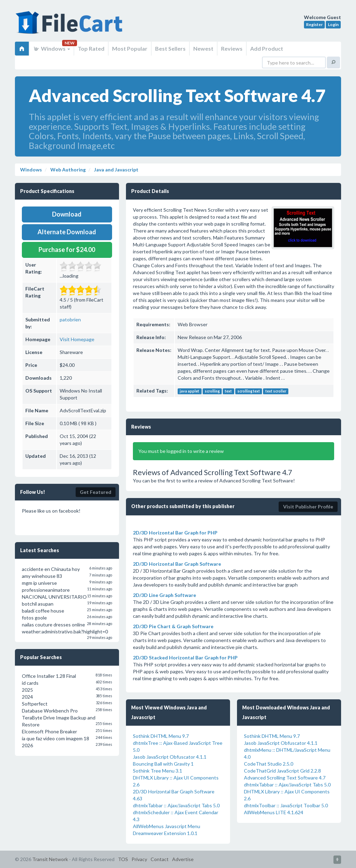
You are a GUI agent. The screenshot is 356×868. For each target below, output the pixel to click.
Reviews (232, 48)
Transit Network (50, 859)
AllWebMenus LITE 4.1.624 (274, 812)
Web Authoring (67, 170)
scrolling (212, 391)
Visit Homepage (77, 339)
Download (67, 214)
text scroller (276, 391)
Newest (203, 48)
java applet (189, 391)
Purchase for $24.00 (67, 250)
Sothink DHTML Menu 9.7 (161, 736)
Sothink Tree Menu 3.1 (158, 771)
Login (333, 24)
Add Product (267, 48)
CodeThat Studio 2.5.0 (269, 764)
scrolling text (249, 391)
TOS (123, 859)
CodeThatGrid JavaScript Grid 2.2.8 (282, 771)
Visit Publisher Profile (308, 507)
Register (314, 24)
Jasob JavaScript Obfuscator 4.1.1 (170, 757)
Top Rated (91, 48)
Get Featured (96, 492)
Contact (160, 859)
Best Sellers (170, 48)
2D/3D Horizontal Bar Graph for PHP (175, 533)
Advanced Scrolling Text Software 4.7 (285, 778)
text (228, 391)
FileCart (70, 26)
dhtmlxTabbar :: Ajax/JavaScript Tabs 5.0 (176, 805)
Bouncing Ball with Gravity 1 (163, 764)
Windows (52, 48)
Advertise (183, 859)
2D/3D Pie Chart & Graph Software (173, 626)
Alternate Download (67, 232)
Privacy (139, 859)
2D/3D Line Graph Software (164, 595)
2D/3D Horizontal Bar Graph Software (177, 564)
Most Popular (130, 48)
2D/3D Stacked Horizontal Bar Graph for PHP (185, 658)
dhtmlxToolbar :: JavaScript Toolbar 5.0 (286, 805)
